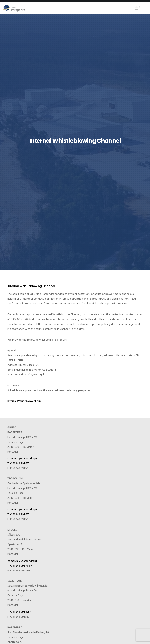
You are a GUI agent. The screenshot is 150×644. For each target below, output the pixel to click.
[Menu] (144, 8)
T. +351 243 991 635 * (19, 463)
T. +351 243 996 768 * (20, 566)
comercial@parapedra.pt (22, 458)
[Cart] (135, 8)
